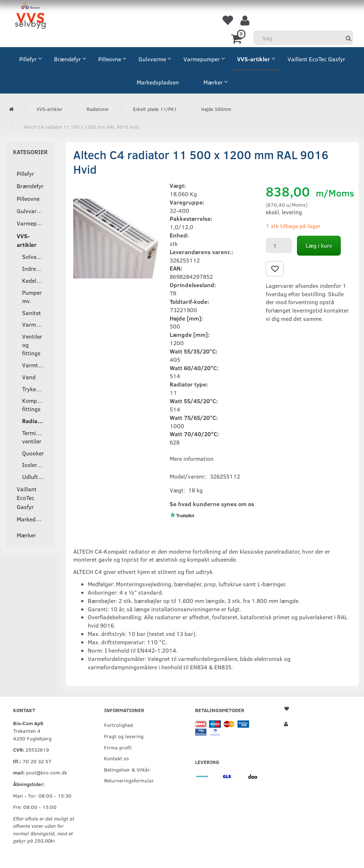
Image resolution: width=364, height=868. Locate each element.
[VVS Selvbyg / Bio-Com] (30, 16)
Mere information (192, 458)
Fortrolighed (119, 725)
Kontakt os (117, 758)
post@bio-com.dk (47, 772)
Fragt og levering (124, 736)
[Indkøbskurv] (238, 38)
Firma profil (118, 747)
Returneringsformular (129, 780)
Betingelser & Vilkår (127, 769)
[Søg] (349, 38)
